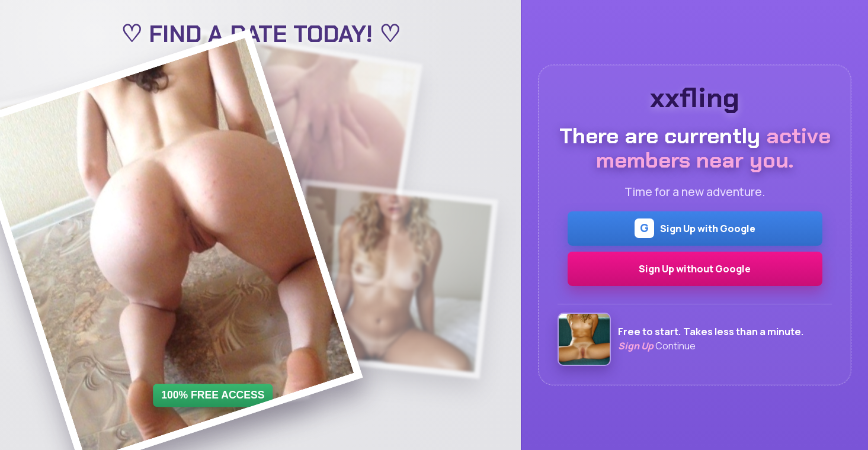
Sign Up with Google (695, 228)
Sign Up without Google (695, 269)
